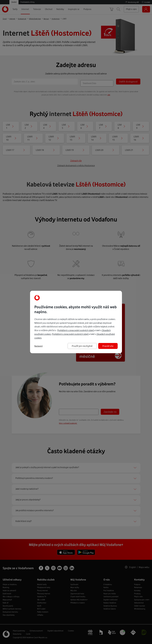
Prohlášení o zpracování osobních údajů (76, 330)
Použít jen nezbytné (82, 346)
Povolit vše (108, 346)
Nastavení (38, 346)
